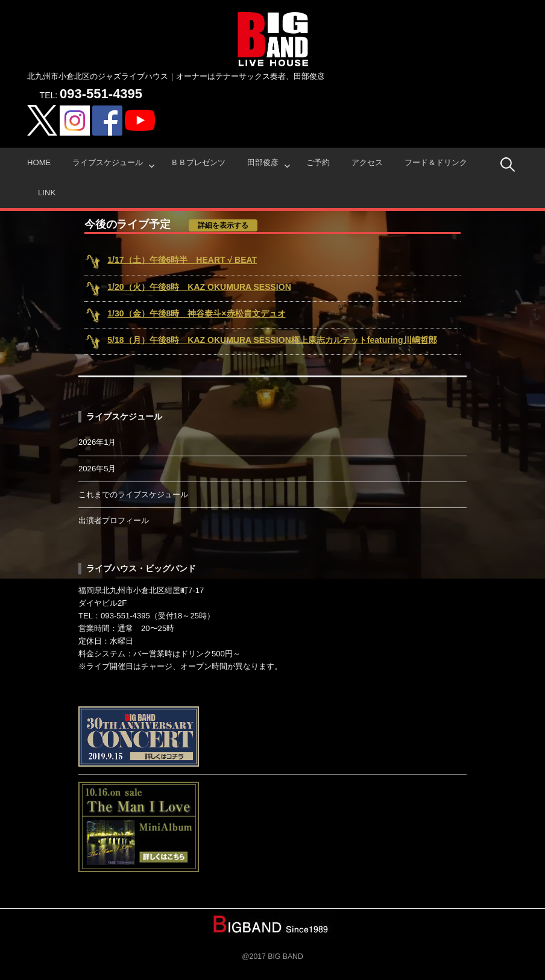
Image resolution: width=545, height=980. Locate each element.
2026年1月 (97, 442)
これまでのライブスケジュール (133, 495)
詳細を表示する (223, 225)
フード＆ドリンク (436, 162)
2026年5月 (97, 469)
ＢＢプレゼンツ (198, 162)
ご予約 (318, 162)
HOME (39, 162)
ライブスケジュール (108, 162)
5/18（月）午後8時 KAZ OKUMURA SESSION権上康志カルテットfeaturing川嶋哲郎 (272, 340)
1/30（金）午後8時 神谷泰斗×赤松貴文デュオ (196, 313)
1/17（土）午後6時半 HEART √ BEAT (182, 260)
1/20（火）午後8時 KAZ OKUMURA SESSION (199, 287)
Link (47, 193)
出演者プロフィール (114, 520)
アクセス (367, 162)
